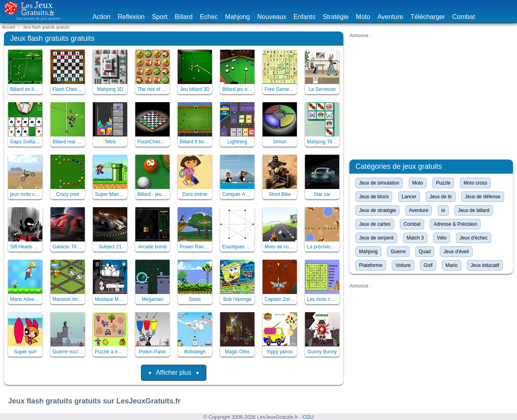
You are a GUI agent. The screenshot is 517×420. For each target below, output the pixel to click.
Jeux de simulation (379, 183)
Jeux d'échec (474, 238)
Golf (428, 265)
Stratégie (336, 17)
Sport (160, 17)
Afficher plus (174, 373)
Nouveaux (272, 17)
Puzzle (443, 183)
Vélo (441, 238)
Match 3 (415, 238)
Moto (363, 17)
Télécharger (428, 17)
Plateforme (371, 265)
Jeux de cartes (375, 224)
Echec (209, 17)
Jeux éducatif (485, 265)
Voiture (403, 265)
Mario (452, 265)
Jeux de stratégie (377, 210)
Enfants (305, 17)
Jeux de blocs (374, 197)
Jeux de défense (483, 197)
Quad (425, 252)
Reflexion (131, 17)
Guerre (398, 252)
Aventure (391, 17)
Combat (464, 17)
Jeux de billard (474, 210)
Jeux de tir (440, 197)
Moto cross (476, 183)
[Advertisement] (431, 95)
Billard (183, 17)
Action (101, 17)
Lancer (409, 197)
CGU (308, 417)
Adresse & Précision (455, 224)
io (443, 210)
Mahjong (237, 17)
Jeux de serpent (376, 238)
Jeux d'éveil (456, 252)
